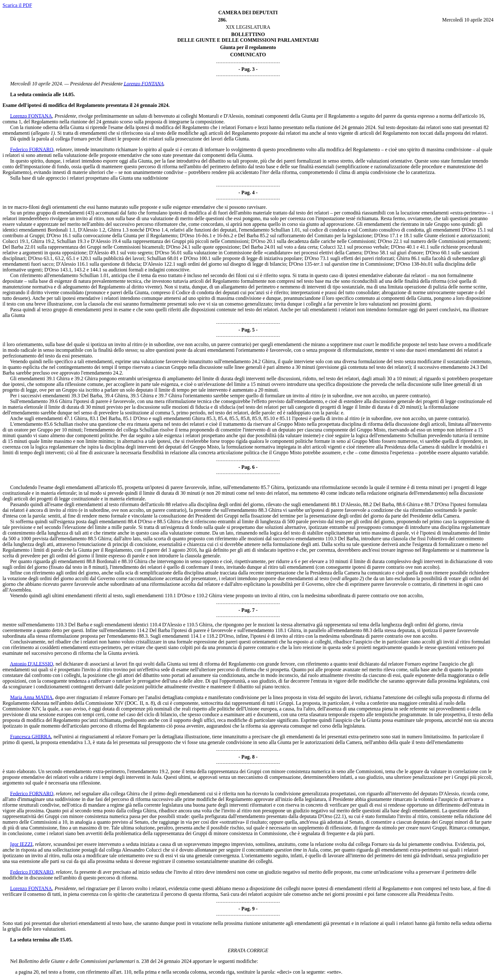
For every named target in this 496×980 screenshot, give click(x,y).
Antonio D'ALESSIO (31, 664)
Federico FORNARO (32, 149)
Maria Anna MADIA (31, 697)
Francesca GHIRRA (31, 737)
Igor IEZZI (21, 844)
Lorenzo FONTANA (144, 84)
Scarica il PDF (17, 5)
